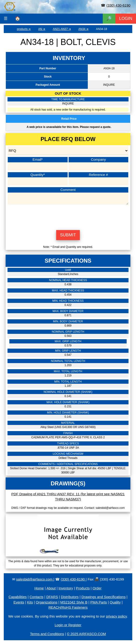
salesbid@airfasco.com (35, 579)
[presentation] (68, 217)
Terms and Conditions (47, 634)
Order (97, 588)
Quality (115, 602)
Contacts (36, 597)
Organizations (47, 602)
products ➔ (24, 29)
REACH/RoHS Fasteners (68, 607)
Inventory (66, 588)
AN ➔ (42, 29)
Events (19, 602)
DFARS (52, 597)
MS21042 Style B (74, 602)
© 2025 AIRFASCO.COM (86, 634)
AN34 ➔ (83, 29)
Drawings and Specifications (103, 597)
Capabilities (18, 597)
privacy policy (116, 616)
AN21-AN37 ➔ (62, 29)
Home (39, 588)
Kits (30, 602)
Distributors (70, 597)
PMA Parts (99, 602)
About (51, 588)
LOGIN (126, 19)
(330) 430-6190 (118, 5)
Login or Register (68, 625)
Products (83, 588)
